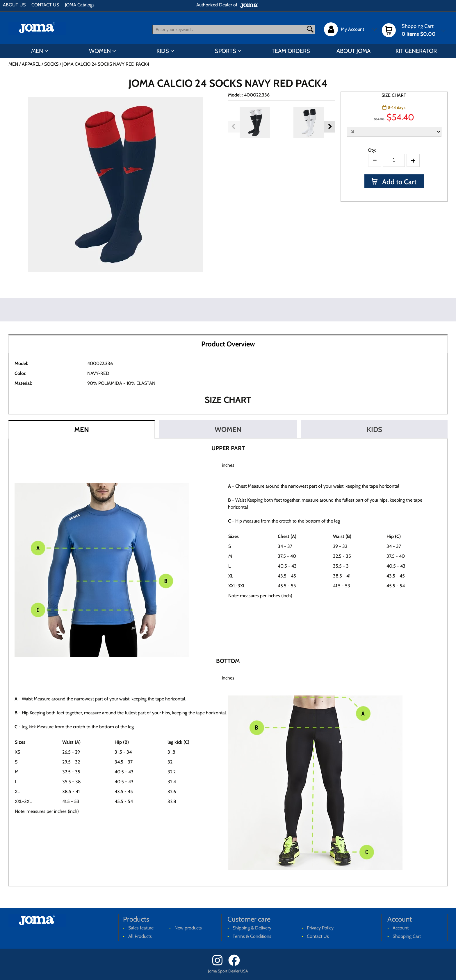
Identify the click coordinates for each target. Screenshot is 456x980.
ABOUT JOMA (353, 51)
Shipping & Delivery (252, 928)
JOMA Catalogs (80, 5)
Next (329, 127)
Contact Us (318, 936)
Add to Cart (399, 182)
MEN (37, 51)
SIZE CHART (394, 95)
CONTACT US (45, 5)
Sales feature (141, 928)
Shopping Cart (407, 936)
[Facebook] (236, 964)
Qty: (372, 150)
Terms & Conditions (252, 936)
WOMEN (100, 51)
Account (401, 928)
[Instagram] (220, 964)
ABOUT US (14, 5)
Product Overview (228, 344)
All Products (140, 936)
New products (188, 928)
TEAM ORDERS (291, 51)
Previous (234, 127)
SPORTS (226, 51)
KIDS (163, 51)
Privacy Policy (320, 928)
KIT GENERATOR (416, 51)
